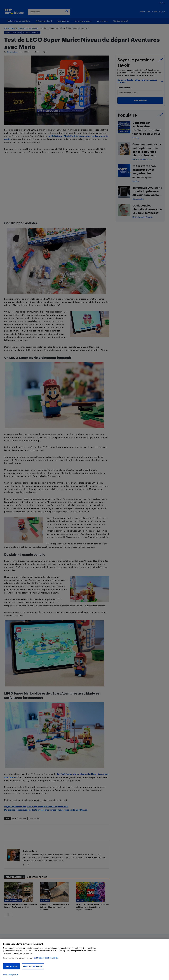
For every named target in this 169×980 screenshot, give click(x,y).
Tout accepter (11, 966)
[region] (84, 960)
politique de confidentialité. (46, 958)
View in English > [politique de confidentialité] (10, 974)
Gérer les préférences (33, 966)
